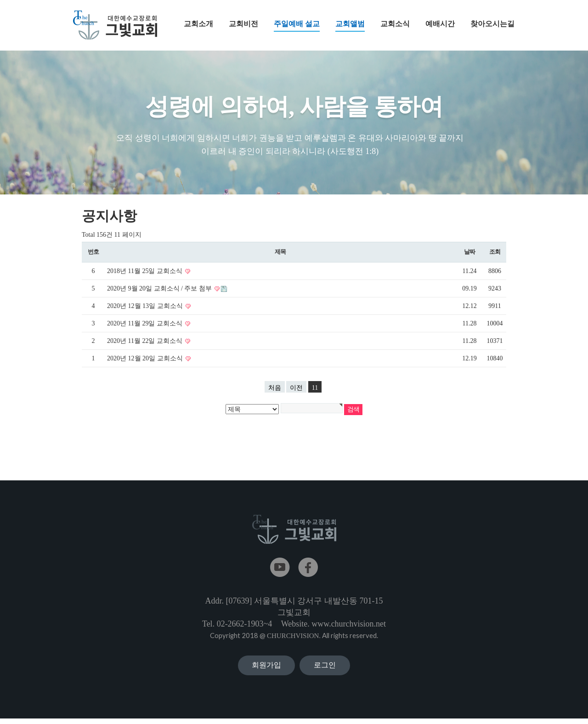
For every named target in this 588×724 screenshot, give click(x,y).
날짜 (469, 252)
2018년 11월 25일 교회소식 (145, 271)
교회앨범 (350, 26)
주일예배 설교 (297, 26)
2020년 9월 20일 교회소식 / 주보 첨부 (160, 289)
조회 (495, 252)
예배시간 (440, 24)
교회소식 (395, 24)
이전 (296, 388)
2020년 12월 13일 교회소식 (146, 306)
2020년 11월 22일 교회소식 (145, 341)
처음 (275, 388)
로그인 (325, 668)
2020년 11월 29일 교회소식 (145, 324)
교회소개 (198, 24)
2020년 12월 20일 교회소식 (146, 359)
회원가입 (266, 668)
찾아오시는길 (492, 24)
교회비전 (243, 24)
